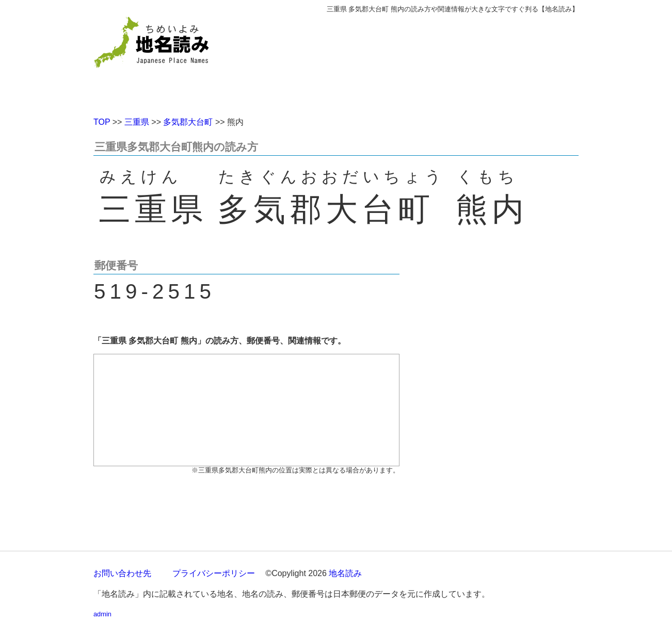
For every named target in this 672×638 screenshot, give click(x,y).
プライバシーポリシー (214, 573)
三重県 (137, 122)
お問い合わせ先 (122, 573)
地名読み (345, 573)
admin (102, 614)
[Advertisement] (411, 61)
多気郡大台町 (188, 122)
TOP (102, 122)
